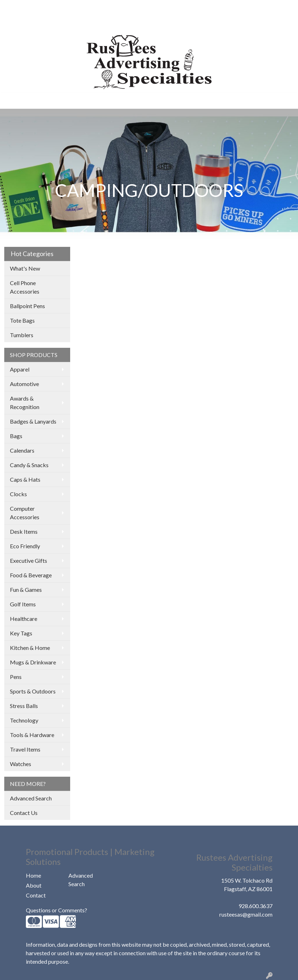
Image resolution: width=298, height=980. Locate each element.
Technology (24, 720)
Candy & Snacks (29, 465)
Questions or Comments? (57, 910)
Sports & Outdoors (33, 691)
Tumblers (22, 335)
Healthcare (24, 619)
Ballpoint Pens (27, 306)
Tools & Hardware (32, 735)
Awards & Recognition (25, 403)
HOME (16, 8)
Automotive (24, 384)
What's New (25, 268)
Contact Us (24, 813)
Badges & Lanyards (33, 421)
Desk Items (24, 531)
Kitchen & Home (30, 648)
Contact (36, 895)
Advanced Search (31, 798)
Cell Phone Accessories (25, 287)
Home (33, 875)
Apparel (20, 369)
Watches (21, 764)
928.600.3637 (255, 906)
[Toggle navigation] (11, 101)
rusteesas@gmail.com (246, 914)
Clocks (18, 494)
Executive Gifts (29, 560)
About (34, 885)
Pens (16, 677)
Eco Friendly (25, 546)
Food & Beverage (31, 575)
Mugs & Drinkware (33, 662)
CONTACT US (81, 23)
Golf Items (23, 604)
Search (227, 8)
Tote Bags (22, 320)
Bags (16, 436)
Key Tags (21, 633)
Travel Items (25, 749)
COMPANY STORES (32, 23)
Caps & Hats (25, 479)
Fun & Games (26, 590)
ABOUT (40, 8)
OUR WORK (71, 8)
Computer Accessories (25, 513)
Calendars (22, 450)
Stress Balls (24, 706)
